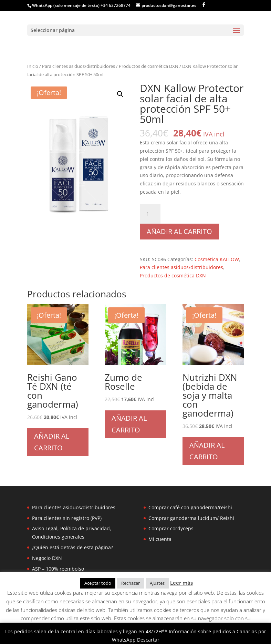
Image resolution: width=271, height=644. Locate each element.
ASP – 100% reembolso (58, 569)
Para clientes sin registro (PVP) (67, 518)
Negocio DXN (47, 558)
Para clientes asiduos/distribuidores (79, 66)
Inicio (33, 66)
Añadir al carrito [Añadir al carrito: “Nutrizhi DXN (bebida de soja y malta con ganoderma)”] (207, 451)
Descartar (148, 640)
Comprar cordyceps (171, 528)
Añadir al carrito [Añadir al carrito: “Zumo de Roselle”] (129, 424)
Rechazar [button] (131, 583)
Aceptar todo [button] (98, 583)
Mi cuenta (160, 539)
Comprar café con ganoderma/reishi (190, 507)
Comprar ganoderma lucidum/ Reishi (191, 518)
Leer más (181, 583)
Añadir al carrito (179, 231)
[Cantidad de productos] (150, 214)
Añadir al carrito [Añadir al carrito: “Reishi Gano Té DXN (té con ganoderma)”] (52, 442)
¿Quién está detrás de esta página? (72, 547)
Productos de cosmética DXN (149, 66)
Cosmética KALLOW (217, 259)
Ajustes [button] (157, 583)
